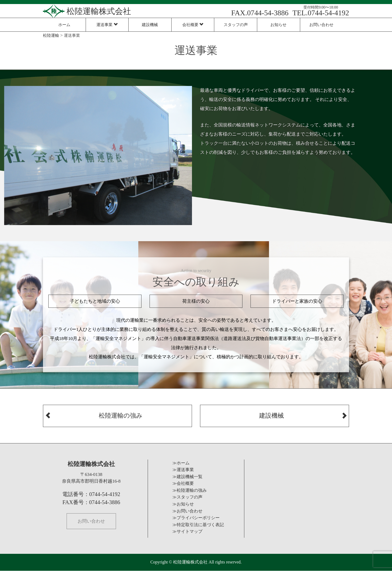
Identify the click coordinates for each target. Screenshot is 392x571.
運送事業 (107, 25)
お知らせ (278, 25)
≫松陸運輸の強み (190, 491)
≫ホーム (181, 463)
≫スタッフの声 (187, 498)
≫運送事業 (183, 470)
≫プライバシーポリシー (196, 518)
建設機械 (150, 25)
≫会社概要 (183, 484)
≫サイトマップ (187, 532)
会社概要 (193, 25)
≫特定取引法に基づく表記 (198, 525)
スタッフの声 (236, 25)
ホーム (64, 25)
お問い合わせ (321, 25)
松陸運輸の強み (94, 412)
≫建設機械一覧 (187, 477)
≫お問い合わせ (187, 511)
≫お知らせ (183, 505)
